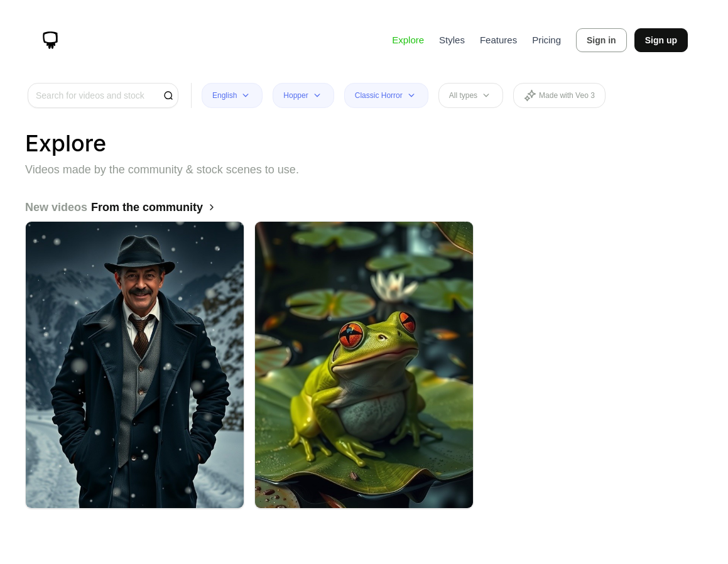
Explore (408, 40)
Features (498, 40)
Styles (452, 40)
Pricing (546, 40)
